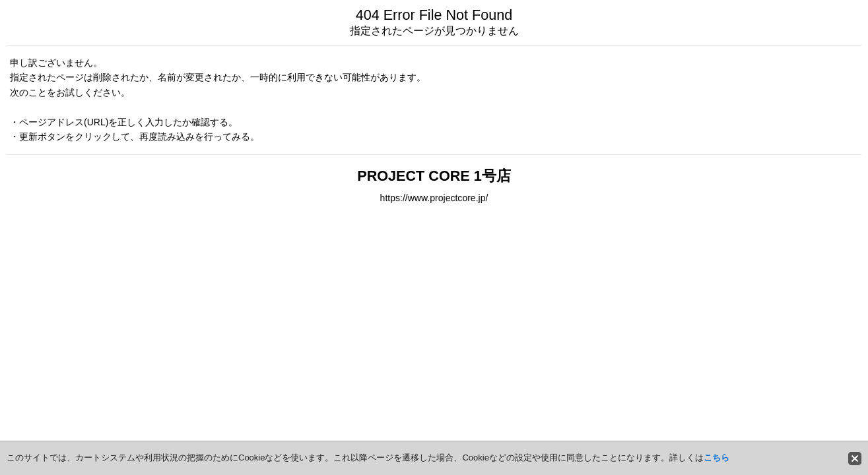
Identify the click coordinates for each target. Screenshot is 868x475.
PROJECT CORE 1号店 (434, 176)
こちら (717, 458)
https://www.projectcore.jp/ (434, 198)
